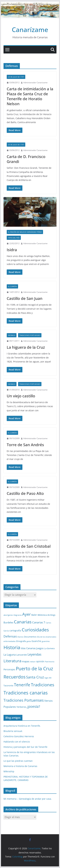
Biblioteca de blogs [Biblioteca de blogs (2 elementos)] (46, 615)
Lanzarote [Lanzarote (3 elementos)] (22, 655)
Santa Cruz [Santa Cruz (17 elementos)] (35, 677)
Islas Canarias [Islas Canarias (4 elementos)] (28, 648)
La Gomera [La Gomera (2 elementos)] (49, 648)
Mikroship (9, 771)
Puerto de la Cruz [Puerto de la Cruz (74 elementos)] (34, 668)
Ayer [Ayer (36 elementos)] (26, 614)
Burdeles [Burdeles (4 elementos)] (8, 622)
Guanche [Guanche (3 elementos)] (36, 641)
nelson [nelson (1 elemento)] (33, 662)
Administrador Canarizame (35, 83)
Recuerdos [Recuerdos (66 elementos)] (14, 677)
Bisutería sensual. (13, 731)
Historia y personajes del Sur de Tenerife (25, 747)
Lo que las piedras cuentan (18, 761)
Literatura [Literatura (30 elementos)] (12, 661)
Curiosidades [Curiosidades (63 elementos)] (35, 630)
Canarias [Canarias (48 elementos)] (23, 622)
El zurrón (12, 286)
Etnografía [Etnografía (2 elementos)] (21, 641)
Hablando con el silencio (17, 742)
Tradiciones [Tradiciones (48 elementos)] (43, 685)
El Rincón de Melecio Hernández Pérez (25, 232)
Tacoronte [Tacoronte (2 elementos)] (8, 685)
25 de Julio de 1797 (16, 77)
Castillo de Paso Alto (25, 493)
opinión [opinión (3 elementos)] (40, 661)
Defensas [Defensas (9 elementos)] (10, 636)
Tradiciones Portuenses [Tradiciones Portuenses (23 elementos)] (24, 700)
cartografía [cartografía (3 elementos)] (15, 631)
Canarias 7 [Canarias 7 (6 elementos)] (39, 622)
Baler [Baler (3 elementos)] (34, 615)
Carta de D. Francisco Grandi (26, 159)
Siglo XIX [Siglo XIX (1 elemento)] (48, 678)
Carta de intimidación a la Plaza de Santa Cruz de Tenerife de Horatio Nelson (30, 96)
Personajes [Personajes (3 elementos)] (9, 669)
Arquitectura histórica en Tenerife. (22, 726)
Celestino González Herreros (19, 736)
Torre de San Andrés (25, 445)
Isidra (12, 250)
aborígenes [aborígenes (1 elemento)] (8, 615)
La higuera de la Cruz (26, 347)
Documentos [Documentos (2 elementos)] (30, 637)
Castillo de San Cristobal (29, 546)
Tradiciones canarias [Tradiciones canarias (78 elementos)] (26, 693)
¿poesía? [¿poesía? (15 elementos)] (33, 706)
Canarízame (30, 30)
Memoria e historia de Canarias (20, 766)
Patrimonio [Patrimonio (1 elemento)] (50, 662)
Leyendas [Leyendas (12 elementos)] (34, 654)
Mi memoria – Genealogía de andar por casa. (28, 799)
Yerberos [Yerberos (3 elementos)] (21, 707)
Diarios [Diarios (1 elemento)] (20, 637)
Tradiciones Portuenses (30, 335)
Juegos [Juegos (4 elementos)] (40, 648)
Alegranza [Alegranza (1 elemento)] (18, 615)
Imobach (12, 335)
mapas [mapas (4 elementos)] (26, 661)
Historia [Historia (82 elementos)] (12, 647)
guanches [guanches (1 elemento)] (46, 641)
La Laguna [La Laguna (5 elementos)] (10, 655)
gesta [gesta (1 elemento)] (29, 641)
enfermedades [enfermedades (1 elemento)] (10, 641)
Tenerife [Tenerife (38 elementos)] (22, 685)
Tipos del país (14, 238)
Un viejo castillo (21, 396)
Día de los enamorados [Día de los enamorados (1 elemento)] (47, 637)
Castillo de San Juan (25, 298)
